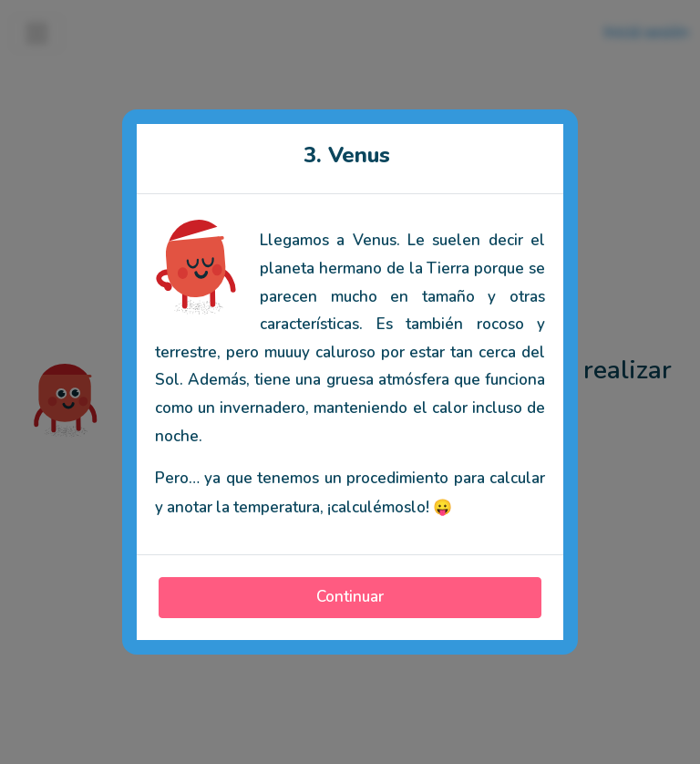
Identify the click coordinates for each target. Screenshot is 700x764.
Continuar (350, 597)
